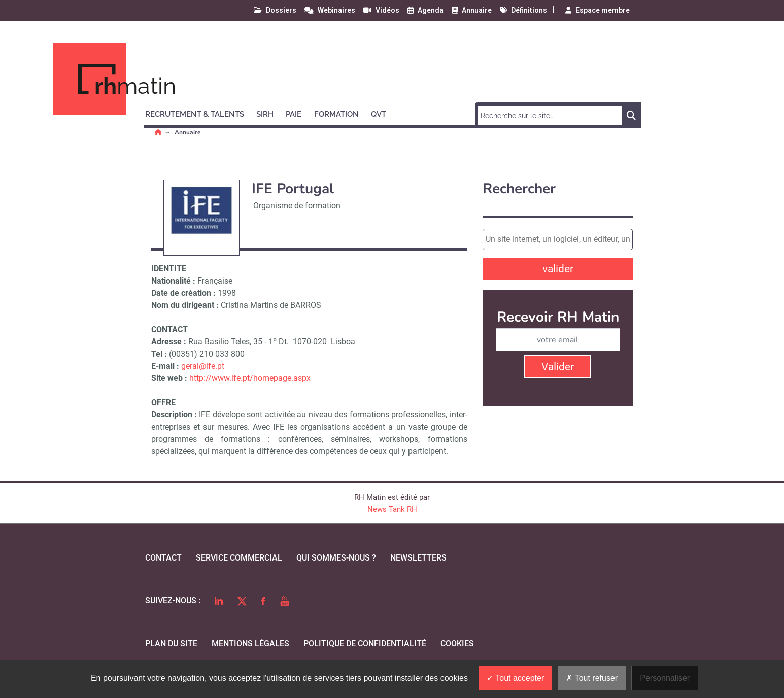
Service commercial (239, 558)
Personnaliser (665, 678)
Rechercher (519, 189)
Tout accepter (515, 678)
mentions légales (250, 643)
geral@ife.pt (203, 366)
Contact (163, 558)
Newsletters (418, 558)
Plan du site (171, 643)
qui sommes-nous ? (336, 558)
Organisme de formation (297, 206)
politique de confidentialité (365, 643)
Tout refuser (592, 678)
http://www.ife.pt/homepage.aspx (250, 378)
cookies (457, 643)
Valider (558, 367)
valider (558, 269)
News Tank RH (392, 509)
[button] (199, 113)
